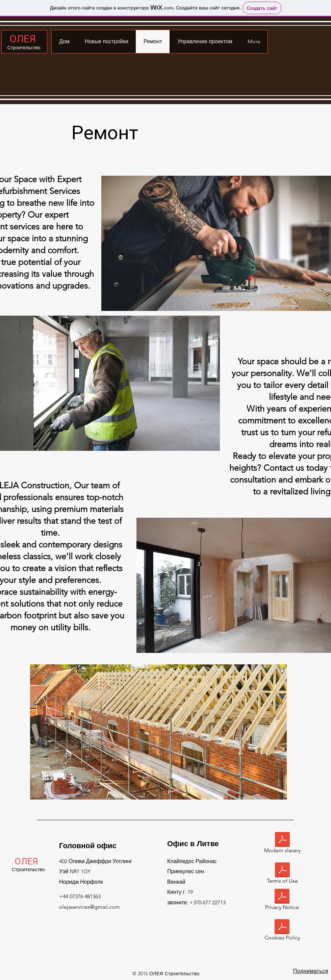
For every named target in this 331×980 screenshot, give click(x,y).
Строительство (24, 48)
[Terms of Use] (282, 874)
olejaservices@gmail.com (90, 907)
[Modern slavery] (282, 844)
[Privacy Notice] (282, 901)
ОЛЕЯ (23, 39)
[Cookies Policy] (282, 931)
